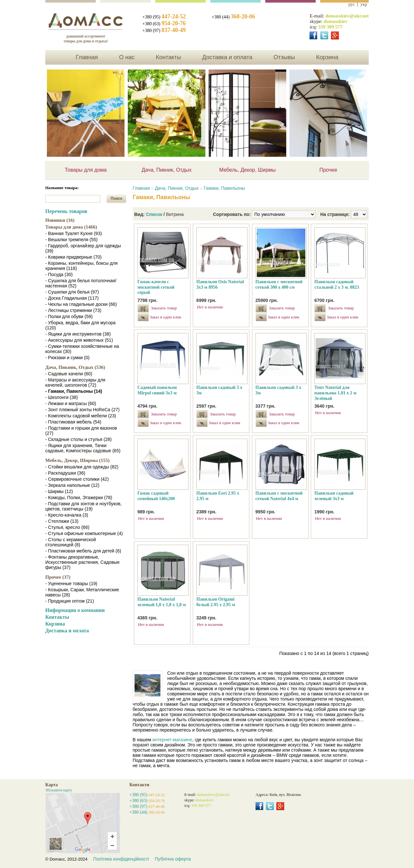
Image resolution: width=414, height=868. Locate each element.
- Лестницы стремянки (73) (73, 310)
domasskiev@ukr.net (347, 16)
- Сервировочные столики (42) (77, 479)
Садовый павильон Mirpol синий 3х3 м (157, 390)
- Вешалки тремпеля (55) (71, 240)
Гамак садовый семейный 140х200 (156, 496)
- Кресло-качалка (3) (67, 515)
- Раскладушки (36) (65, 473)
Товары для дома (86, 170)
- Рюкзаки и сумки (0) (67, 358)
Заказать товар (164, 308)
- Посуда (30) (59, 274)
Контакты (169, 57)
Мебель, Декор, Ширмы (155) (77, 460)
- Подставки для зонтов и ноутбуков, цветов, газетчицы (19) (83, 506)
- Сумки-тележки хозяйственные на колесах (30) (82, 349)
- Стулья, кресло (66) (67, 527)
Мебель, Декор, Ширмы (248, 170)
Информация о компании (75, 610)
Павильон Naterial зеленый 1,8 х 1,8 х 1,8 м (162, 602)
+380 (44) (233, 17)
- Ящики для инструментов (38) (78, 334)
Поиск (116, 198)
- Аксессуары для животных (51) (79, 340)
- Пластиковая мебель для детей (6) (83, 551)
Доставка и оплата (227, 57)
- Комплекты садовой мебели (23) (81, 416)
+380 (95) (164, 17)
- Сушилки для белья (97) (72, 292)
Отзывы (284, 57)
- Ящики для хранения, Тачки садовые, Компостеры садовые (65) (83, 448)
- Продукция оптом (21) (70, 601)
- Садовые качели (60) (69, 374)
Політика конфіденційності (121, 859)
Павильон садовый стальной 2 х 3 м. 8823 (337, 284)
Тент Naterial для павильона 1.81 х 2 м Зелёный (335, 393)
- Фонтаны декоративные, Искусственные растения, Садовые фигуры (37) (82, 562)
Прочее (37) (58, 577)
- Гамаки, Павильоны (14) (74, 391)
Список (154, 214)
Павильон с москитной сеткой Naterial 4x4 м (279, 496)
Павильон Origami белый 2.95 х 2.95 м (216, 602)
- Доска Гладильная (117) (72, 298)
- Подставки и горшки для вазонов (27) (81, 431)
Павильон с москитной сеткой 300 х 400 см (279, 284)
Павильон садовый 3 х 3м (219, 390)
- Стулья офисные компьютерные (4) (84, 533)
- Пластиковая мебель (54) (73, 422)
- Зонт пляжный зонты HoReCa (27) (82, 410)
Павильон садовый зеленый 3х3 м (334, 496)
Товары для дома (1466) (71, 227)
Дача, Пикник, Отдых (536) (75, 367)
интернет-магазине (172, 740)
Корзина (327, 57)
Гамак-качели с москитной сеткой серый (156, 287)
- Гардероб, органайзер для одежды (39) (83, 248)
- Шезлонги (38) (62, 397)
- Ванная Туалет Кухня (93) (74, 233)
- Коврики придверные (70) (73, 257)
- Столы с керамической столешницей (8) (71, 542)
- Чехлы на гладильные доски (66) (81, 304)
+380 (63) (164, 24)
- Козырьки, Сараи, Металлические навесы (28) (82, 592)
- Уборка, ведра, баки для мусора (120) (80, 325)
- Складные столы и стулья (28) (78, 439)
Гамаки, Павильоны (224, 188)
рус (352, 5)
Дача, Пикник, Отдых (167, 170)
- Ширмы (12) (59, 491)
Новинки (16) (60, 220)
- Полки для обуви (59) (69, 316)
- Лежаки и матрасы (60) (71, 403)
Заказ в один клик (165, 317)
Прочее (328, 170)
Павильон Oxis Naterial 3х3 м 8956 (220, 284)
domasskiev (335, 21)
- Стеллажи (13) (62, 521)
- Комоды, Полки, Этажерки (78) (79, 498)
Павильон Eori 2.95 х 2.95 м (218, 496)
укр (364, 5)
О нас (127, 57)
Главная (87, 57)
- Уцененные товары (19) (71, 584)
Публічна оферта (173, 859)
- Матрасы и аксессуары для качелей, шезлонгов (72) (75, 382)
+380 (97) (164, 31)
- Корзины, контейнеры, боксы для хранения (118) (82, 266)
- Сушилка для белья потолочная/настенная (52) (81, 283)
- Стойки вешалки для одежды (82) (82, 467)
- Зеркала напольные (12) (72, 485)
